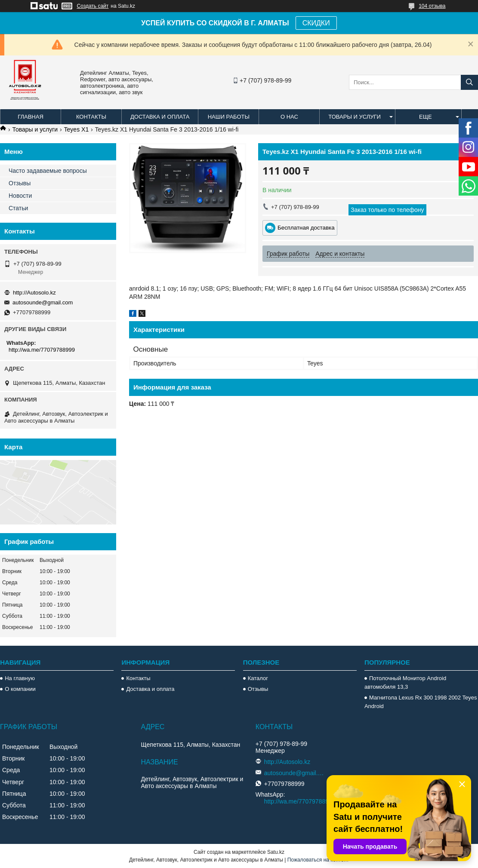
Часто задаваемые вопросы (48, 171)
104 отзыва (432, 6)
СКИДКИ (316, 23)
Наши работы (229, 117)
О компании (20, 689)
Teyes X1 (77, 129)
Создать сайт (93, 6)
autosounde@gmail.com (43, 302)
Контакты (91, 117)
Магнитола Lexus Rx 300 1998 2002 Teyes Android (421, 702)
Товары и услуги (355, 117)
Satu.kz (276, 852)
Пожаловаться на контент (318, 860)
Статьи (18, 208)
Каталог (258, 678)
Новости (20, 196)
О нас (289, 117)
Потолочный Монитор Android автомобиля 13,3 (405, 682)
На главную (20, 678)
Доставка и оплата (160, 117)
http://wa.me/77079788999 (42, 350)
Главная (31, 117)
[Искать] (469, 82)
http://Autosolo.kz (34, 293)
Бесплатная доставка (306, 228)
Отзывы (20, 183)
